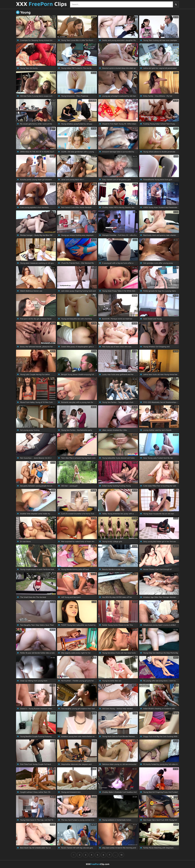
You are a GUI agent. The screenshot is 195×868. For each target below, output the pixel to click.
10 (121, 855)
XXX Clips (41, 4)
